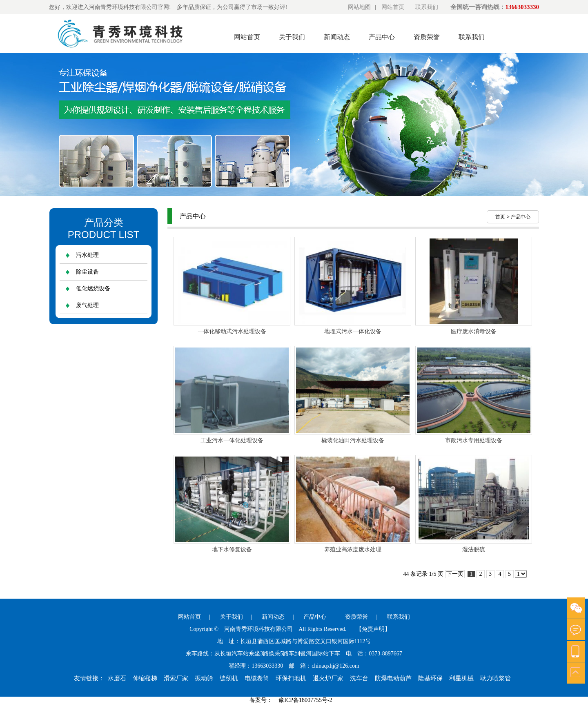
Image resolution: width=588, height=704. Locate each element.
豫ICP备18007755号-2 (305, 700)
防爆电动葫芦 (393, 678)
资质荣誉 (427, 37)
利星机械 (461, 678)
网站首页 (393, 7)
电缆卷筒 (257, 678)
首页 (500, 217)
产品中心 (382, 37)
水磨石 (117, 678)
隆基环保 (430, 678)
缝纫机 (229, 678)
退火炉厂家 (328, 678)
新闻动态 (337, 37)
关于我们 (292, 37)
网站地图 (359, 7)
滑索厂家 (176, 678)
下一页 (455, 574)
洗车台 (359, 678)
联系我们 (427, 7)
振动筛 (204, 678)
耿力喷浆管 (496, 678)
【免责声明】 (373, 629)
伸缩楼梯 (145, 678)
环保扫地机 (291, 678)
